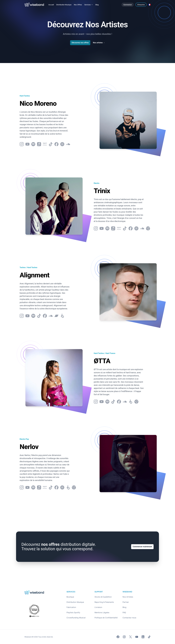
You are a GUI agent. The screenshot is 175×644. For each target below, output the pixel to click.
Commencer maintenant (142, 547)
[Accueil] (51, 5)
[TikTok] (149, 637)
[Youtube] (137, 637)
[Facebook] (118, 637)
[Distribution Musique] (64, 5)
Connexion (128, 5)
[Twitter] (130, 637)
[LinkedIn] (143, 637)
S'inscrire (141, 5)
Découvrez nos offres (80, 43)
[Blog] (97, 5)
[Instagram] (124, 637)
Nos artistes (99, 43)
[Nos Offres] (78, 5)
